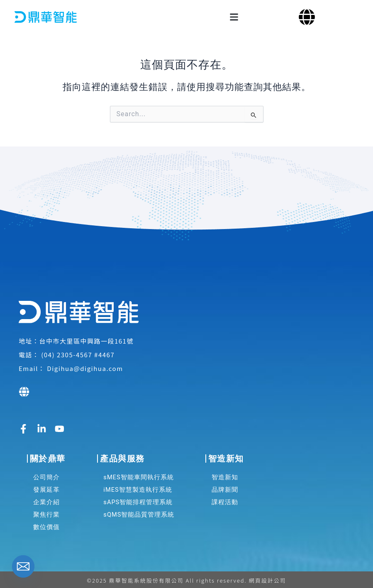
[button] (234, 17)
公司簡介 (46, 475)
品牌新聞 (225, 488)
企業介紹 (46, 500)
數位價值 (46, 525)
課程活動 (225, 500)
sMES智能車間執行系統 (138, 475)
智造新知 (225, 475)
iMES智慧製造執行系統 (138, 488)
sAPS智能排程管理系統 (138, 500)
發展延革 (46, 488)
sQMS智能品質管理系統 (139, 512)
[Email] (23, 566)
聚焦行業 (46, 512)
